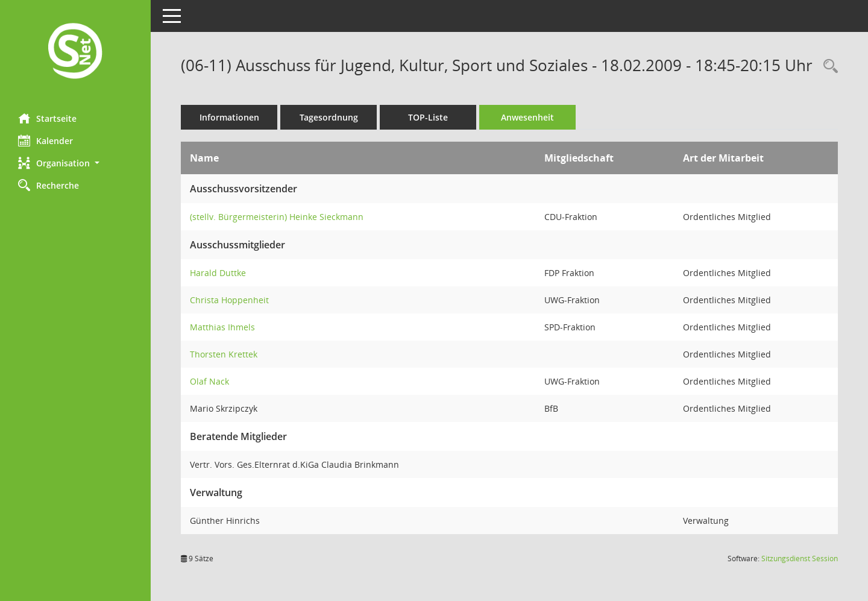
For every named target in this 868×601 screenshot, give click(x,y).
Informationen (229, 117)
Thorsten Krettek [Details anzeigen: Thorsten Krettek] (224, 354)
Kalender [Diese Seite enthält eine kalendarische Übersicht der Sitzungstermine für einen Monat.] (46, 140)
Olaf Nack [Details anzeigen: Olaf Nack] (209, 381)
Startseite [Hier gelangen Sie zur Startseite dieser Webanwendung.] (47, 118)
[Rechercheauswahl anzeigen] (828, 67)
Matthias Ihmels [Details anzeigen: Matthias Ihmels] (222, 327)
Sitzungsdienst (800, 559)
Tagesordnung (329, 117)
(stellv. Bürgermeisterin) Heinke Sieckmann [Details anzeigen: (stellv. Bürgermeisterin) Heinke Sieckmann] (277, 217)
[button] (75, 163)
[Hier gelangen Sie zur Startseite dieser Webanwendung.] (75, 52)
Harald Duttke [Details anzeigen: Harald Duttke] (218, 273)
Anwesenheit (527, 117)
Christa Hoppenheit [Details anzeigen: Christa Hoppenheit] (229, 300)
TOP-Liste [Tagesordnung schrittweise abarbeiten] (428, 117)
